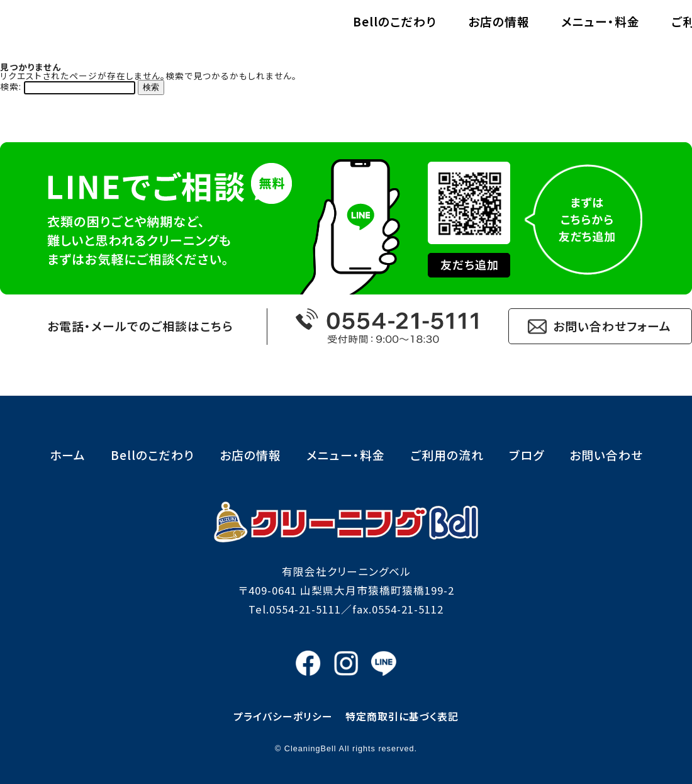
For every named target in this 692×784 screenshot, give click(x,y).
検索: (11, 86)
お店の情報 (384, 31)
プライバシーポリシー (283, 716)
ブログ (527, 455)
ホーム (68, 455)
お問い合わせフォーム (612, 326)
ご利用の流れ (593, 31)
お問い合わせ (606, 455)
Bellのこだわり (280, 31)
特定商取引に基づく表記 (402, 716)
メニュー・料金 (485, 31)
